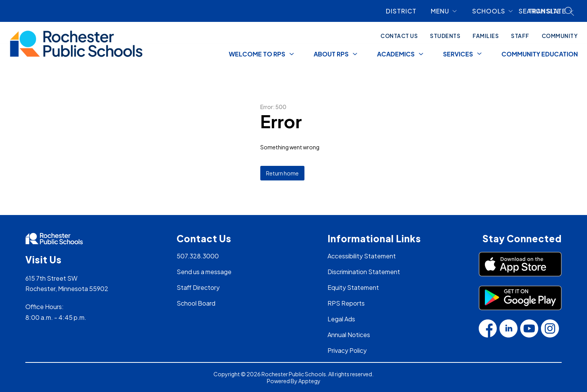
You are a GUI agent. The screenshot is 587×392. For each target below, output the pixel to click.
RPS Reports (346, 303)
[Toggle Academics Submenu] (421, 54)
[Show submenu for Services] (458, 54)
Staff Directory (198, 287)
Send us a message (204, 272)
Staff (520, 36)
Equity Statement (353, 287)
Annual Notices (349, 335)
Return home (282, 173)
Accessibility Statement (362, 256)
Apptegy (309, 381)
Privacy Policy (347, 350)
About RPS (331, 54)
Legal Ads (341, 319)
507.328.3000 (198, 256)
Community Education (540, 54)
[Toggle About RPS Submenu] (355, 54)
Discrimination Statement (364, 272)
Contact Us (399, 36)
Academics (396, 54)
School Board (196, 303)
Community (560, 36)
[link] (404, 11)
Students (445, 36)
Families (486, 36)
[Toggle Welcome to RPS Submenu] (292, 54)
